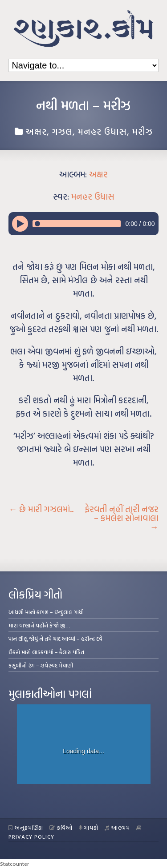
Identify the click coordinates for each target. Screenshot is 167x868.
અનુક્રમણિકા (26, 828)
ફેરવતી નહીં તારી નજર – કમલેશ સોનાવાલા (122, 518)
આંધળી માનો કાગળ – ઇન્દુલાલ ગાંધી (46, 612)
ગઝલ (62, 131)
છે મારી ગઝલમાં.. (41, 509)
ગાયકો (89, 828)
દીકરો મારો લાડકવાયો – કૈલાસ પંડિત (46, 652)
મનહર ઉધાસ (102, 131)
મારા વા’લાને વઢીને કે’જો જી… (39, 625)
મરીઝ (143, 131)
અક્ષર (36, 131)
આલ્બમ (117, 828)
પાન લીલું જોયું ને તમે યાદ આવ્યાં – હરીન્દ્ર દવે (55, 639)
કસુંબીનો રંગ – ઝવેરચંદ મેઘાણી (41, 665)
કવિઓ (61, 828)
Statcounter (14, 864)
